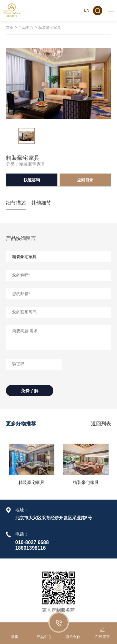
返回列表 (101, 424)
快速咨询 (32, 180)
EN (87, 10)
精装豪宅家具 (50, 28)
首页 (10, 28)
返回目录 (85, 180)
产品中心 (26, 28)
